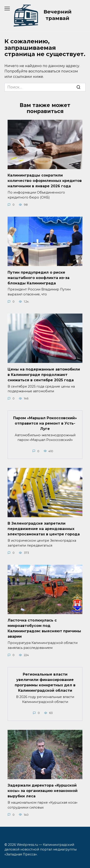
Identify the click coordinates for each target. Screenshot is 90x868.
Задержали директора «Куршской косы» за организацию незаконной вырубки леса (43, 791)
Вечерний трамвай (58, 15)
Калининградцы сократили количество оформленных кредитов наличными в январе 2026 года (45, 181)
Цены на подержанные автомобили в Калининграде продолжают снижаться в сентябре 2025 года (44, 374)
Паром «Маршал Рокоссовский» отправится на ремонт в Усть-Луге (45, 423)
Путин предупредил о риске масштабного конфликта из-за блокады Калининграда (39, 278)
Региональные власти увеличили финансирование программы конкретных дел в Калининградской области (45, 682)
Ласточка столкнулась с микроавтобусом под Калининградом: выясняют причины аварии (44, 628)
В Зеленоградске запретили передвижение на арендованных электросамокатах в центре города (44, 529)
